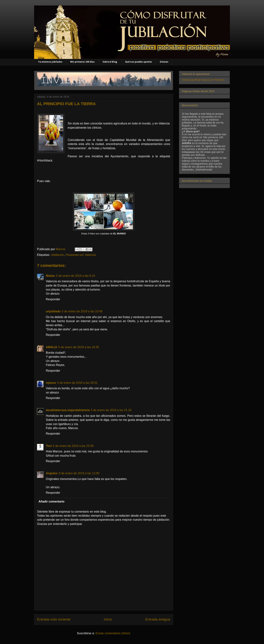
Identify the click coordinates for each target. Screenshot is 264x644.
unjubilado (53, 311)
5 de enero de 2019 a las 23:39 (73, 446)
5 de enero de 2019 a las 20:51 (77, 383)
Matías (50, 276)
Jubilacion (57, 255)
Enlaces (164, 62)
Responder (53, 299)
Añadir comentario (51, 501)
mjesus (51, 383)
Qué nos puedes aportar (139, 62)
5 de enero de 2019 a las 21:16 (111, 410)
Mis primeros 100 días (82, 62)
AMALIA (52, 347)
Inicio (108, 619)
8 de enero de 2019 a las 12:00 (79, 473)
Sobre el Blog (110, 62)
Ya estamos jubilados (50, 62)
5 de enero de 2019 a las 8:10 (76, 276)
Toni (49, 446)
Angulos (52, 473)
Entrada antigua (158, 619)
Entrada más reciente (54, 619)
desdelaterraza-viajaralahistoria (68, 410)
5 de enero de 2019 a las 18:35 (79, 347)
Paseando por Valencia (81, 255)
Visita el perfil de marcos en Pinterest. (203, 80)
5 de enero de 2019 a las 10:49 (82, 311)
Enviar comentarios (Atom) (113, 633)
